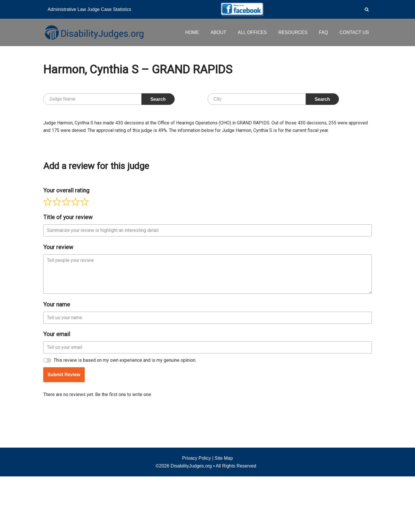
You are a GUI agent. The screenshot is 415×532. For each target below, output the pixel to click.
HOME (191, 32)
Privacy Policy (197, 514)
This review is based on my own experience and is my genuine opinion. (125, 447)
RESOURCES (292, 32)
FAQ (323, 32)
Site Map (224, 514)
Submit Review (64, 462)
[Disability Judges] (94, 32)
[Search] (367, 9)
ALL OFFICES (252, 32)
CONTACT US (354, 32)
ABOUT (217, 32)
